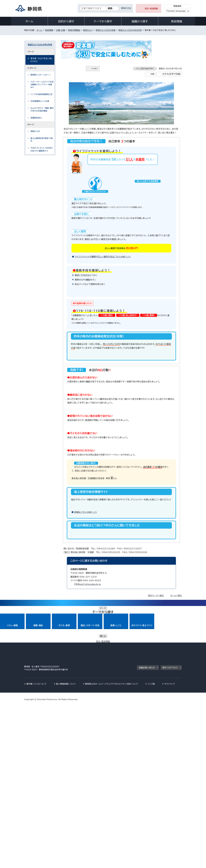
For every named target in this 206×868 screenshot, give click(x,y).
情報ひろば (35, 131)
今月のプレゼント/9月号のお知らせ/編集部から (42, 149)
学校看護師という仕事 (40, 101)
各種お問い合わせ (147, 829)
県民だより (88, 30)
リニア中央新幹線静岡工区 (42, 94)
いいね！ (95, 68)
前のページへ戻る (156, 794)
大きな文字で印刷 (171, 74)
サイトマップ (169, 846)
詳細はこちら (87, 674)
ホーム (29, 21)
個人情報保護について (66, 846)
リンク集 (151, 846)
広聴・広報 (61, 30)
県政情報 (177, 21)
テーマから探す (103, 21)
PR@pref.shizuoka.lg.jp (88, 783)
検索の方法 (126, 8)
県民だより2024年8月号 (130, 30)
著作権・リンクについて (36, 846)
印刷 (152, 74)
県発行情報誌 (74, 30)
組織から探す (140, 21)
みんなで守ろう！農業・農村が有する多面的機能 (42, 110)
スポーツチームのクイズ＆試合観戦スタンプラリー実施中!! (42, 85)
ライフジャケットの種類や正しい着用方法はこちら (104, 266)
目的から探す (66, 21)
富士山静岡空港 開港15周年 (42, 140)
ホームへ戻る (176, 794)
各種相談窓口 (36, 118)
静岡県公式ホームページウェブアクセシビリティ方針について (112, 846)
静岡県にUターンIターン (41, 75)
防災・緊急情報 (151, 9)
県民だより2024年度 (106, 30)
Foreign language (176, 11)
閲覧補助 (177, 6)
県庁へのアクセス (170, 829)
